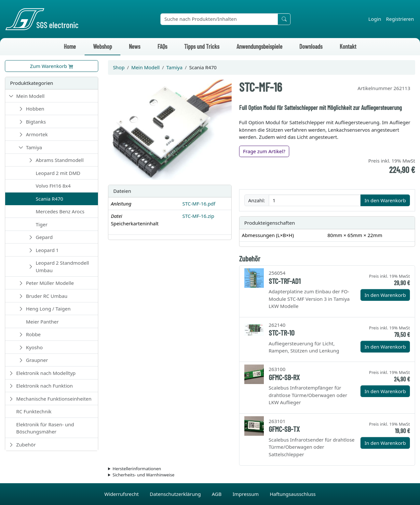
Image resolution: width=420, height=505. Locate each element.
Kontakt (348, 46)
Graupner (37, 360)
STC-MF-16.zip (198, 216)
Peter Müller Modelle (50, 283)
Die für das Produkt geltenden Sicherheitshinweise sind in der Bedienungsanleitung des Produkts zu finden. (262, 475)
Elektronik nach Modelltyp (46, 373)
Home (70, 46)
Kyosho (34, 347)
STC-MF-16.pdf (199, 204)
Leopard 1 (47, 250)
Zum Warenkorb (52, 66)
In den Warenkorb (385, 200)
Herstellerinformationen (137, 469)
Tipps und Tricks (202, 46)
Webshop (102, 46)
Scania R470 (49, 199)
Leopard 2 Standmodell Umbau (62, 266)
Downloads (311, 46)
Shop (119, 67)
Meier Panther (42, 322)
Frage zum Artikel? (264, 151)
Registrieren (400, 19)
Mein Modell (30, 96)
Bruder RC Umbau (47, 296)
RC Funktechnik (34, 411)
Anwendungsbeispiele (259, 46)
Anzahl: (257, 200)
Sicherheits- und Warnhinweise (143, 475)
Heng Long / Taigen (48, 309)
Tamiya (34, 147)
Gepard (44, 237)
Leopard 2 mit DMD (58, 173)
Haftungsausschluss (293, 494)
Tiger (42, 224)
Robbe (33, 334)
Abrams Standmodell (60, 160)
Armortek (37, 134)
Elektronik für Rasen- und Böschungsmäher (45, 428)
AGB (217, 494)
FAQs (162, 46)
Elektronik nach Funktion (45, 386)
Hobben (35, 109)
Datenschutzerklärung (176, 494)
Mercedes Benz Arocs (60, 211)
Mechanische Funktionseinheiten (54, 399)
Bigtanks (36, 122)
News (135, 46)
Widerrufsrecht (122, 494)
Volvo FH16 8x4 (53, 186)
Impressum (246, 494)
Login (375, 19)
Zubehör (26, 445)
